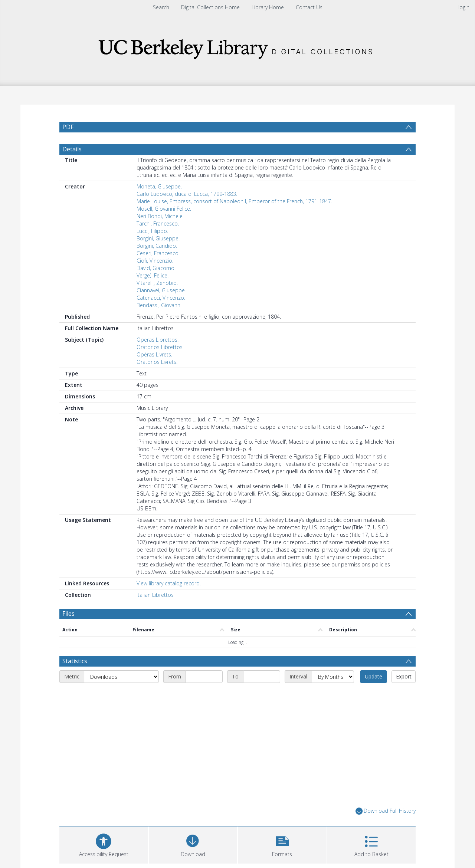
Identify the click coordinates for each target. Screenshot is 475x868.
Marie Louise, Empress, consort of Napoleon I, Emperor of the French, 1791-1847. (234, 201)
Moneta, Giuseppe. (159, 186)
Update (374, 676)
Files (68, 614)
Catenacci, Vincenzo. (161, 298)
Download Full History (386, 811)
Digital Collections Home (210, 7)
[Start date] (204, 677)
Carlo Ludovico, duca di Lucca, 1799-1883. (187, 194)
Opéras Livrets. (154, 354)
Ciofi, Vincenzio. (155, 261)
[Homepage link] (237, 47)
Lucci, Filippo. (152, 231)
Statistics (75, 661)
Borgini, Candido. (157, 246)
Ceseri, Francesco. (158, 253)
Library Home (268, 7)
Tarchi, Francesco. (158, 223)
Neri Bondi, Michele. (160, 216)
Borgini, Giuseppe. (158, 238)
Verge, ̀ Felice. (153, 275)
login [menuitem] (464, 7)
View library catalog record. (169, 583)
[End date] (262, 677)
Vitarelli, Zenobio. (157, 283)
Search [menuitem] (161, 7)
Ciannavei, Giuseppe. (161, 290)
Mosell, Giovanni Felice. (164, 209)
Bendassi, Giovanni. (160, 305)
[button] (282, 844)
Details (72, 149)
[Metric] (121, 677)
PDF (68, 127)
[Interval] (333, 677)
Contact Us (309, 7)
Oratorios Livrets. (157, 362)
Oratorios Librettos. (160, 347)
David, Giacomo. (156, 268)
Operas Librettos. (158, 340)
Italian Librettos (155, 595)
